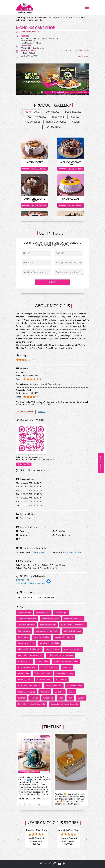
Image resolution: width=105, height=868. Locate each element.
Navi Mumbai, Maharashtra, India (31, 583)
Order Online (34, 169)
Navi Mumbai (75, 552)
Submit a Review (26, 412)
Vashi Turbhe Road (46, 598)
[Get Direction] (48, 583)
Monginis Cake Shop (36, 830)
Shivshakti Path (25, 598)
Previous (19, 840)
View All (41, 412)
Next (86, 840)
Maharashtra (38, 552)
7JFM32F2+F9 (23, 580)
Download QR (24, 464)
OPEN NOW (83, 56)
